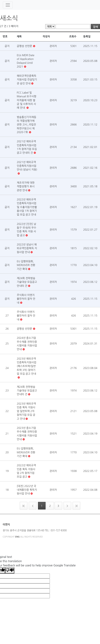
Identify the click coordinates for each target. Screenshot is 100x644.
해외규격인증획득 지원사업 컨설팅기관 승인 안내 (27, 80)
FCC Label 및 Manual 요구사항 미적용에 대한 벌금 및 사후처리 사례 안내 (27, 100)
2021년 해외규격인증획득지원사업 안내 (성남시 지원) (27, 166)
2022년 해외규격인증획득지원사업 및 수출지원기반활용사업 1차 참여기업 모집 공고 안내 (27, 207)
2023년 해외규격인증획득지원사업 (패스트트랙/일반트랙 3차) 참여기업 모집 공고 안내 (27, 366)
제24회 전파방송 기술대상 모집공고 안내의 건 (27, 282)
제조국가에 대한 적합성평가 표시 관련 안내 (26, 186)
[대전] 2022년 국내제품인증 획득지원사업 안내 (27, 490)
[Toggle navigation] (8, 5)
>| (76, 506)
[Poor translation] (10, 570)
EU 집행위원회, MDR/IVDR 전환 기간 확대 (26, 265)
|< (24, 506)
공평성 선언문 (24, 46)
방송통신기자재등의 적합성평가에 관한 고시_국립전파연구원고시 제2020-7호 (27, 125)
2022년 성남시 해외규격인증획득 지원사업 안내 (27, 248)
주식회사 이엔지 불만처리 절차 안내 (26, 299)
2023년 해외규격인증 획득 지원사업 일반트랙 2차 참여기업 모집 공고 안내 (26, 411)
